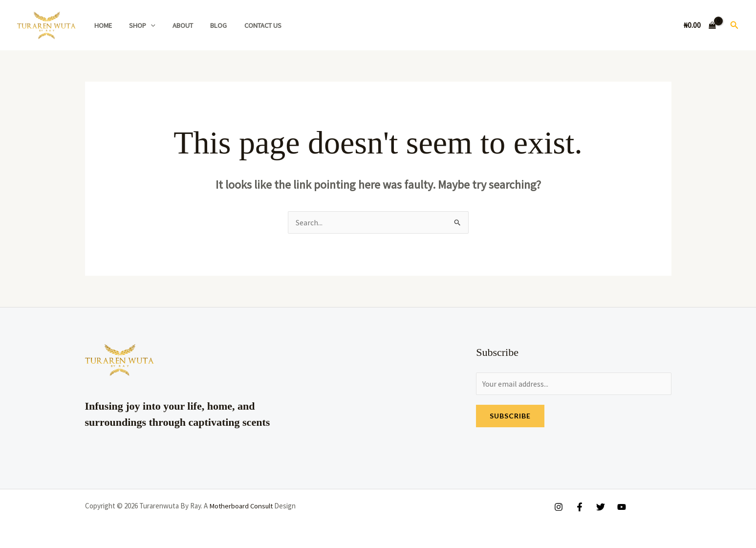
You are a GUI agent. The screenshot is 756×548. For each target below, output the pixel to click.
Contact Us (248, 25)
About (175, 25)
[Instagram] (559, 507)
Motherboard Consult (242, 506)
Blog (207, 25)
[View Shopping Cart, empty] (700, 25)
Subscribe (510, 416)
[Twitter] (601, 507)
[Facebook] (580, 507)
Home (101, 25)
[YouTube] (622, 507)
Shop (137, 25)
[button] (734, 25)
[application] (146, 25)
